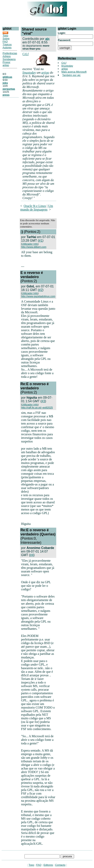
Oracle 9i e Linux (35, 206)
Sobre (6, 39)
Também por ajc (71, 75)
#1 (41, 241)
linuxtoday (29, 73)
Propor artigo (6, 64)
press (6, 95)
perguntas (9, 89)
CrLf (26, 54)
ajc (47, 39)
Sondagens (9, 59)
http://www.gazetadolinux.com (38, 296)
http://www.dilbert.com (34, 247)
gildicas (7, 77)
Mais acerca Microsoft (74, 72)
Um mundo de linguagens (37, 208)
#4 (32, 555)
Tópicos (7, 44)
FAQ (5, 41)
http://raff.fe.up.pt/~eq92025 (37, 408)
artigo (45, 73)
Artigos (7, 56)
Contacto (60, 865)
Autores (7, 47)
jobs (5, 83)
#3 (43, 401)
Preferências (10, 53)
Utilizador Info (30, 244)
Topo (5, 36)
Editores (48, 865)
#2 (41, 290)
